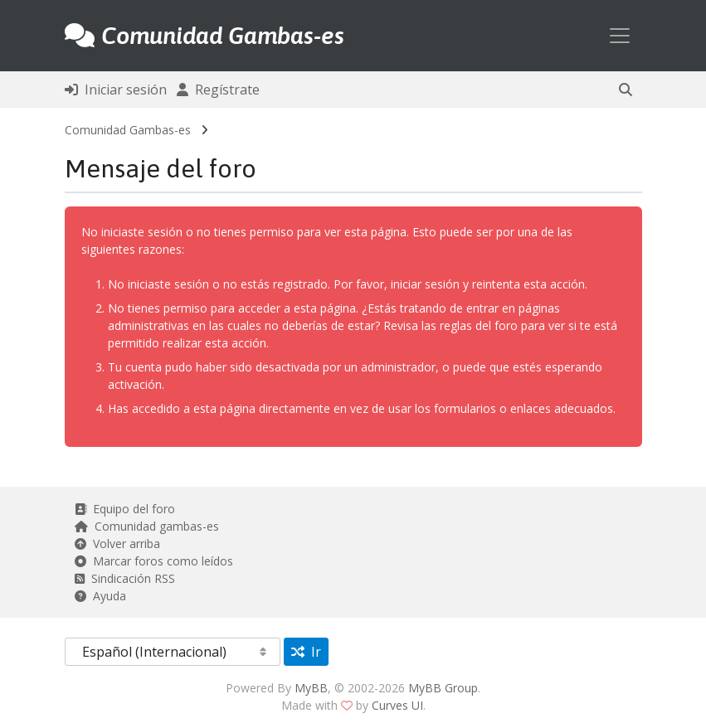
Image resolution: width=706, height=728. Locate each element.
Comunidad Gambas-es (128, 130)
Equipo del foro (125, 509)
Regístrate (218, 90)
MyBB (311, 688)
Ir (306, 652)
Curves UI (397, 705)
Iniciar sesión (116, 90)
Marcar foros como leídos (154, 561)
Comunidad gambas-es (147, 526)
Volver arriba (117, 544)
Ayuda (100, 596)
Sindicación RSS (125, 578)
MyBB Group (443, 688)
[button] (626, 90)
